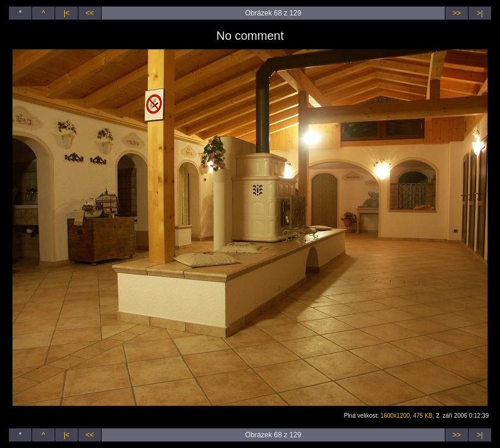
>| (480, 13)
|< (67, 13)
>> (457, 13)
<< (90, 13)
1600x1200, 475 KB (407, 416)
